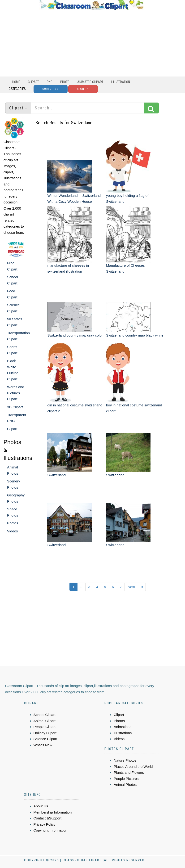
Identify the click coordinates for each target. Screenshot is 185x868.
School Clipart (45, 715)
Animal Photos (125, 785)
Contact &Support (47, 818)
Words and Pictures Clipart (16, 393)
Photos (13, 523)
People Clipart (45, 727)
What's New (43, 745)
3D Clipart (15, 407)
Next (131, 587)
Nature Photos (125, 760)
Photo (65, 82)
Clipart (33, 82)
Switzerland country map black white (135, 335)
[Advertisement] (91, 43)
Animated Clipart (90, 82)
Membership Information (53, 812)
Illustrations (123, 733)
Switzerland (56, 475)
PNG (50, 82)
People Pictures (126, 779)
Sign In (83, 89)
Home (16, 82)
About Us (41, 806)
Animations (123, 727)
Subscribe (51, 89)
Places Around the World (133, 767)
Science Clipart (45, 739)
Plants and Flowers (129, 772)
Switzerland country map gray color (75, 335)
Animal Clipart (45, 721)
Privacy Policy (45, 824)
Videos (13, 531)
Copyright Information (50, 830)
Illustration (120, 82)
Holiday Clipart (45, 733)
